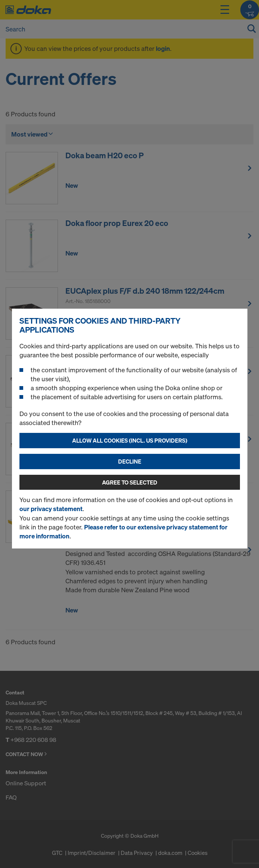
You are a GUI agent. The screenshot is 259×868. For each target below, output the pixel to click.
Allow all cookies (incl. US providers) (130, 440)
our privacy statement (51, 509)
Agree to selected (130, 482)
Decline (130, 461)
